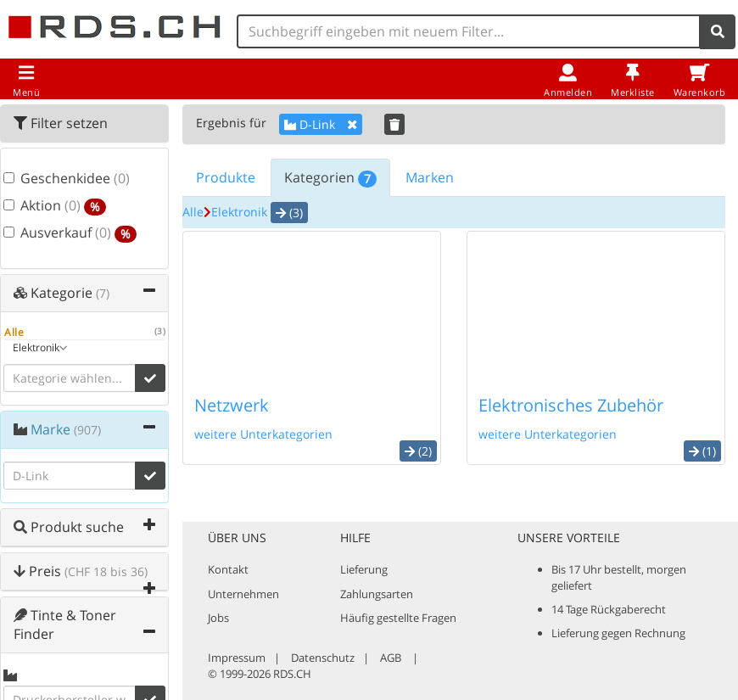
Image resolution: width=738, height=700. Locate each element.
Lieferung (364, 569)
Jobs (218, 618)
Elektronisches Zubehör (571, 405)
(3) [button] (289, 213)
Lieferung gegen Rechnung (618, 633)
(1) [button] (702, 451)
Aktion (53, 207)
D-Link (321, 124)
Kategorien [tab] (330, 178)
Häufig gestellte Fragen (398, 618)
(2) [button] (418, 451)
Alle (193, 212)
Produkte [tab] (226, 177)
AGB (391, 658)
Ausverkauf (53, 234)
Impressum (237, 658)
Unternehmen (243, 594)
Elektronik (239, 212)
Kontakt (228, 569)
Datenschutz (323, 658)
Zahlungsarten (377, 594)
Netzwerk (232, 405)
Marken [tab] (430, 177)
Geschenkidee (53, 179)
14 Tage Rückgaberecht (609, 609)
